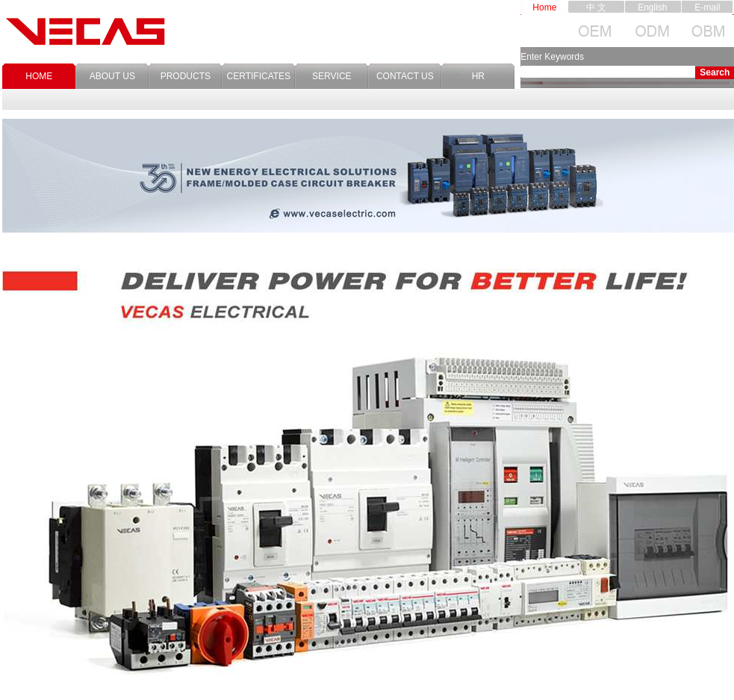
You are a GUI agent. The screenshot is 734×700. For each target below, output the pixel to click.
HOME (39, 76)
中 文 (596, 7)
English (652, 7)
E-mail (707, 7)
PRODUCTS (186, 76)
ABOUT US (112, 76)
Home (544, 7)
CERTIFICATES (259, 76)
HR (478, 76)
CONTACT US (405, 76)
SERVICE (332, 76)
